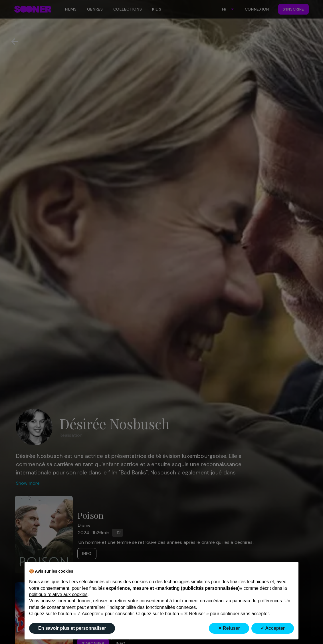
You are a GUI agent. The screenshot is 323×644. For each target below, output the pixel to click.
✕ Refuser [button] (229, 628)
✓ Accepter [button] (273, 628)
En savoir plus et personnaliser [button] (72, 628)
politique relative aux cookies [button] (58, 594)
